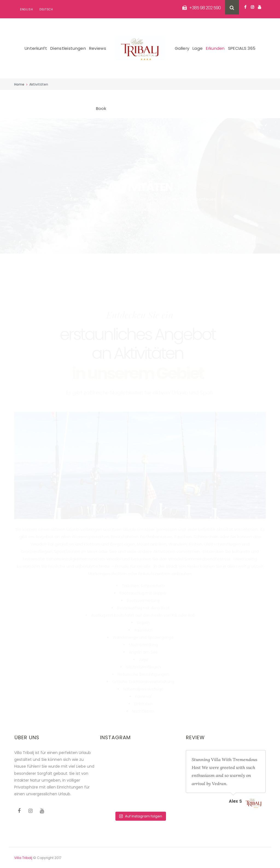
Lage (198, 48)
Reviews (98, 48)
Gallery (182, 48)
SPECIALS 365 (242, 48)
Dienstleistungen (68, 48)
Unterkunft (36, 48)
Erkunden (215, 48)
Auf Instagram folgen (141, 816)
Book (101, 108)
